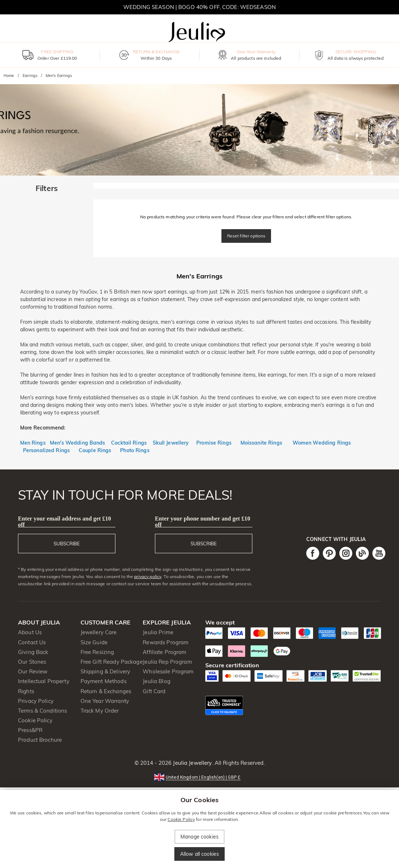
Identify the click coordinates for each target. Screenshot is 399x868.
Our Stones (32, 662)
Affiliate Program (164, 652)
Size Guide (94, 642)
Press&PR (30, 730)
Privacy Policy (36, 701)
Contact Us (32, 642)
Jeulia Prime (158, 632)
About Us (30, 632)
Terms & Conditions (42, 711)
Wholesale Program (168, 671)
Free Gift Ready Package (112, 662)
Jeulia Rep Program (167, 662)
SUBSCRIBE (67, 544)
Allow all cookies (199, 854)
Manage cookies (199, 837)
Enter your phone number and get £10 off (203, 522)
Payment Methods (104, 681)
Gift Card (154, 691)
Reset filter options (246, 236)
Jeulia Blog (156, 681)
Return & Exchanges (106, 691)
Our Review (33, 671)
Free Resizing (97, 652)
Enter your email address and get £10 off (65, 522)
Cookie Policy (35, 720)
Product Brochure (40, 740)
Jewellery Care (99, 632)
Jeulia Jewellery (192, 763)
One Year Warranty (105, 701)
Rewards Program (166, 642)
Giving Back (33, 652)
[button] (199, 777)
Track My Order (100, 711)
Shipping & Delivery (106, 671)
